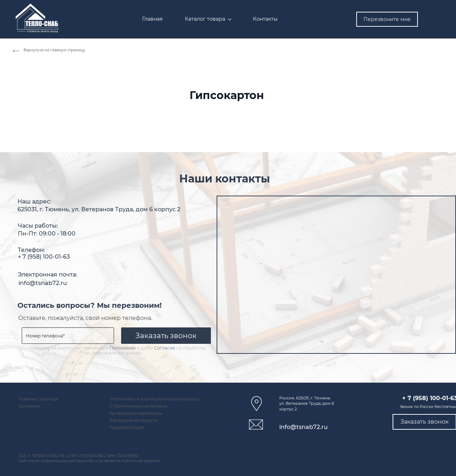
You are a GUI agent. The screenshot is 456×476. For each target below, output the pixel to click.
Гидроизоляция (127, 428)
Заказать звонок (166, 336)
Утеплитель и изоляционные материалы (154, 399)
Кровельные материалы (136, 413)
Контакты (29, 406)
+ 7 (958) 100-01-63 (44, 257)
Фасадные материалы (134, 420)
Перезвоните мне (387, 19)
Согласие (164, 348)
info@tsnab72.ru (43, 283)
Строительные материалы (138, 406)
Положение (123, 348)
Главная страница (38, 399)
